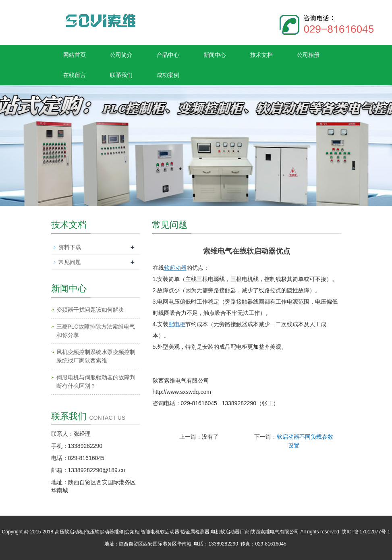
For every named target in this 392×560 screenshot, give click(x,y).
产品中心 (168, 55)
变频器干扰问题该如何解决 (90, 310)
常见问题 (70, 262)
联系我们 (121, 75)
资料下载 (70, 247)
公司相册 (308, 55)
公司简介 (121, 55)
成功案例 (168, 75)
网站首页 (75, 55)
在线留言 (75, 75)
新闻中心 (215, 55)
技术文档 (261, 55)
